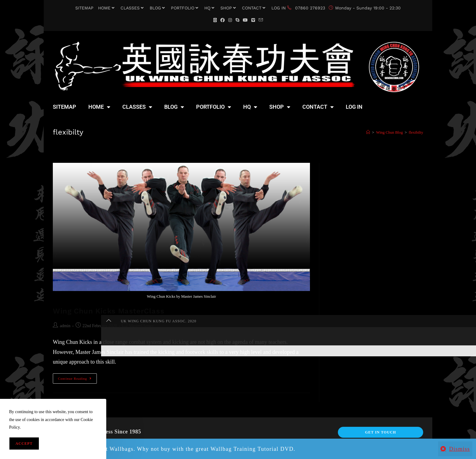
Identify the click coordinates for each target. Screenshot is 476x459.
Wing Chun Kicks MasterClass (109, 311)
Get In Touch (380, 432)
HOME (107, 8)
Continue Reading (77, 377)
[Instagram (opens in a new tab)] (230, 20)
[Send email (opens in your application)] (261, 20)
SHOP (229, 8)
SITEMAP (84, 8)
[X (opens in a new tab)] (215, 20)
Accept (24, 444)
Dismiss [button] (459, 449)
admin (65, 326)
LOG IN (279, 8)
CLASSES (133, 8)
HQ (210, 8)
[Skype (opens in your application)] (237, 20)
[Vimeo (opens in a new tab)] (253, 20)
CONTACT (254, 8)
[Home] (368, 132)
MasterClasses (141, 326)
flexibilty (416, 132)
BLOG (158, 8)
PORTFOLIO (185, 8)
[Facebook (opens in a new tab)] (223, 20)
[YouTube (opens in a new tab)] (245, 20)
